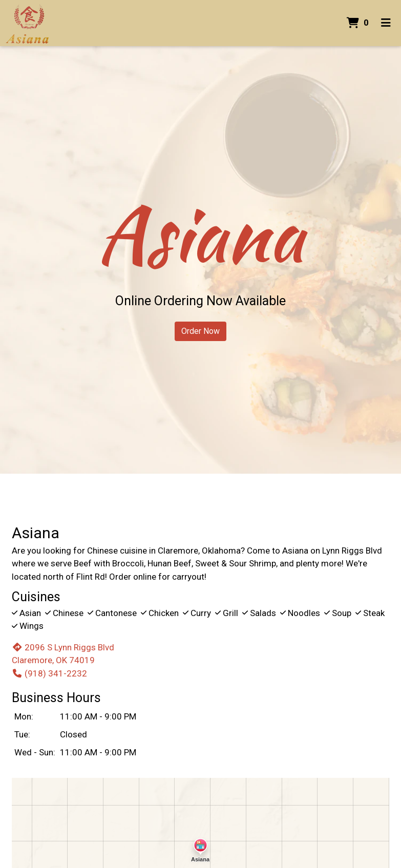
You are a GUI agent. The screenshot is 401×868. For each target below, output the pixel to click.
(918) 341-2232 (49, 673)
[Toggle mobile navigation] (386, 23)
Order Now (200, 331)
